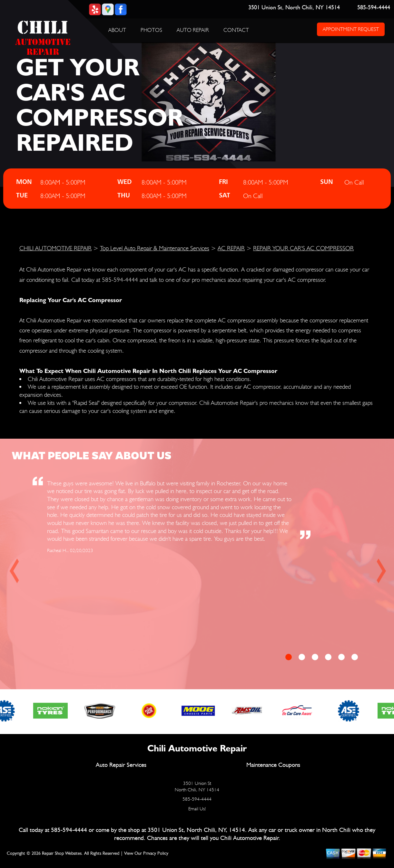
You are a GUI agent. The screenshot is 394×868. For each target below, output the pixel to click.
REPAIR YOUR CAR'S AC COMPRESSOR (303, 248)
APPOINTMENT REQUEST (350, 29)
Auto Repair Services (121, 765)
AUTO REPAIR (193, 30)
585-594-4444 (373, 8)
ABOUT (117, 30)
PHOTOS (151, 30)
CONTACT (236, 30)
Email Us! (197, 809)
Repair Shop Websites (62, 854)
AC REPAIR (231, 248)
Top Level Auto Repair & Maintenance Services (155, 248)
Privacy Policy (156, 854)
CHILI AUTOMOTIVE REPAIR (55, 248)
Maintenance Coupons (273, 765)
